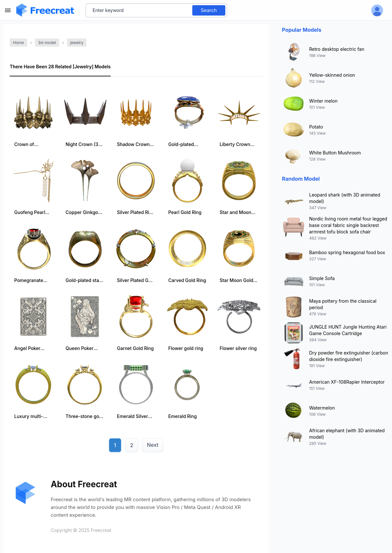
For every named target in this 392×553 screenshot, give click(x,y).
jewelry (77, 43)
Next (153, 445)
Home (18, 43)
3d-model (47, 43)
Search (209, 10)
